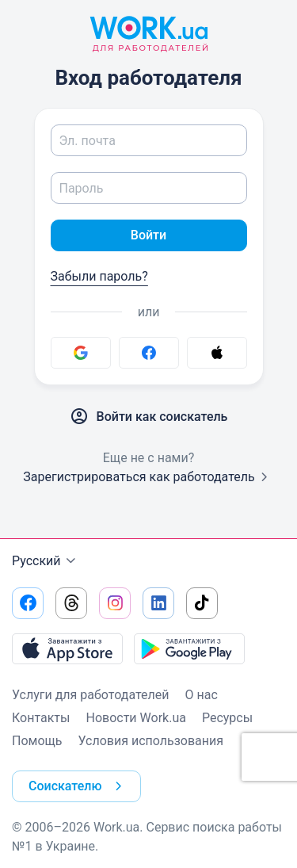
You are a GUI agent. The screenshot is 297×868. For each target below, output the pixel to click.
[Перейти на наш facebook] (28, 603)
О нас (202, 695)
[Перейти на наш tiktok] (202, 603)
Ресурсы (227, 718)
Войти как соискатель (149, 417)
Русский (46, 561)
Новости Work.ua (135, 718)
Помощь (37, 741)
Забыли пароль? (99, 276)
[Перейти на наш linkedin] (158, 603)
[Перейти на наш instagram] (115, 603)
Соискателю (78, 786)
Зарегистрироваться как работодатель (148, 477)
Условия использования (150, 741)
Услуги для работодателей (91, 695)
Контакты (41, 718)
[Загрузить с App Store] (67, 648)
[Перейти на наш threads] (71, 603)
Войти (148, 235)
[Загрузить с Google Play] (189, 648)
